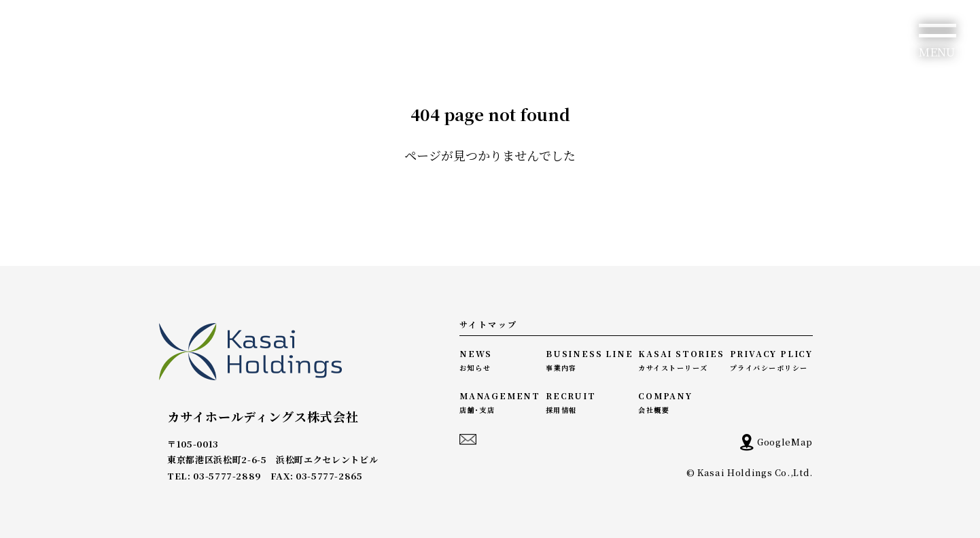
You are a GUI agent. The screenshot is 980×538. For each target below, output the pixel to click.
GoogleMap (776, 442)
